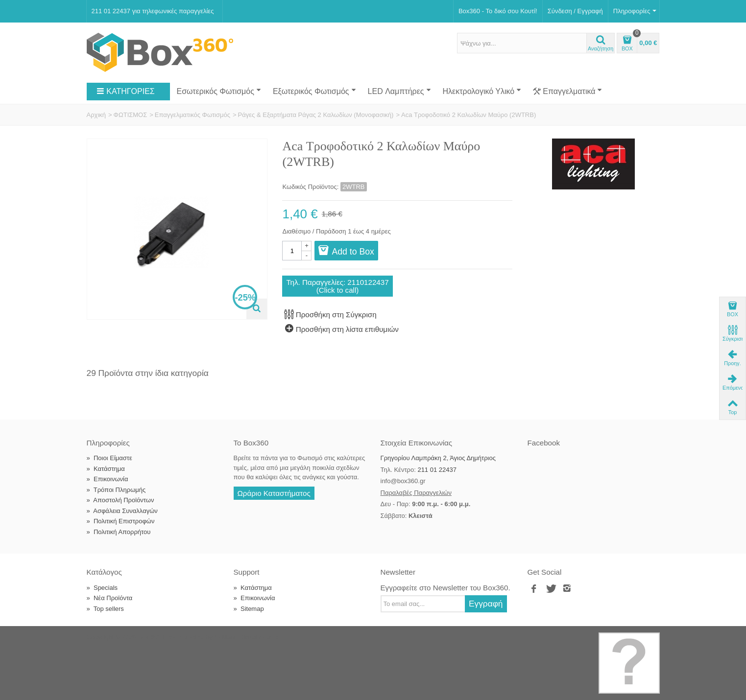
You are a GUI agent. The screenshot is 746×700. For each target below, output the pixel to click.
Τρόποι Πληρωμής (116, 490)
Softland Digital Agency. (248, 637)
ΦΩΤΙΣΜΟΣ (131, 115)
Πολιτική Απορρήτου (119, 532)
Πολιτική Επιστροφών (121, 521)
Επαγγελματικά (567, 92)
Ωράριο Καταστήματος (274, 493)
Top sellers (105, 609)
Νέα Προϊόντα (110, 598)
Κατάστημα (106, 469)
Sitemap (249, 609)
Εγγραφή (486, 604)
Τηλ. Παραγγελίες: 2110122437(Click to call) (337, 286)
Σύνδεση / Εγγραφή (575, 11)
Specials (102, 588)
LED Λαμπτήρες (399, 91)
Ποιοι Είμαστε (109, 458)
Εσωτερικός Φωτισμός (219, 91)
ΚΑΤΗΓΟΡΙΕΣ (125, 92)
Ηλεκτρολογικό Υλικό (482, 91)
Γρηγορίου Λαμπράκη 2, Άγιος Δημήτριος (438, 458)
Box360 (148, 637)
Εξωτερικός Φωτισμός (314, 91)
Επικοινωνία (108, 479)
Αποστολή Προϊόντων (120, 500)
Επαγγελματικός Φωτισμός (193, 115)
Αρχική (96, 115)
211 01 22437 (437, 470)
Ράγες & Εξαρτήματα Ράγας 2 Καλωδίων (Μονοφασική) (316, 115)
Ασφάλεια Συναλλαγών (122, 511)
